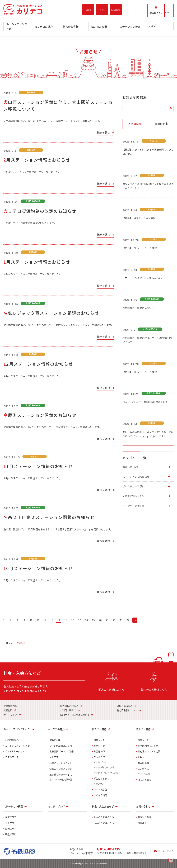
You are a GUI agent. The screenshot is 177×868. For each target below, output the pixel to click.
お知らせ (131, 467)
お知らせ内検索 (135, 98)
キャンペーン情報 (134, 506)
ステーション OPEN (136, 477)
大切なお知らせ (134, 496)
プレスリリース (133, 487)
